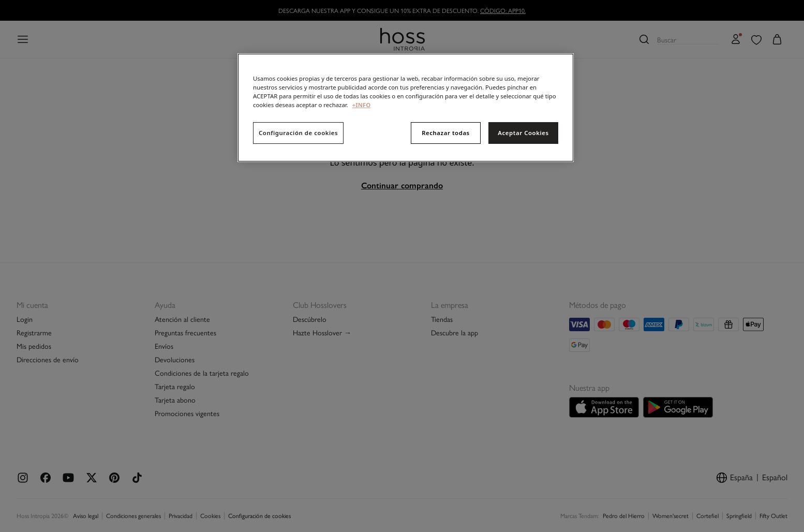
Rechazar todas (446, 133)
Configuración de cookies (298, 133)
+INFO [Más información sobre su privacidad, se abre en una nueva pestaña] (361, 105)
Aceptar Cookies (523, 133)
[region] (406, 108)
